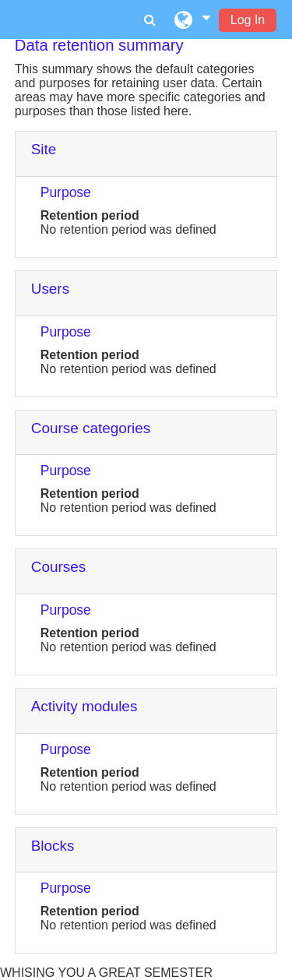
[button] (193, 20)
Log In (248, 20)
